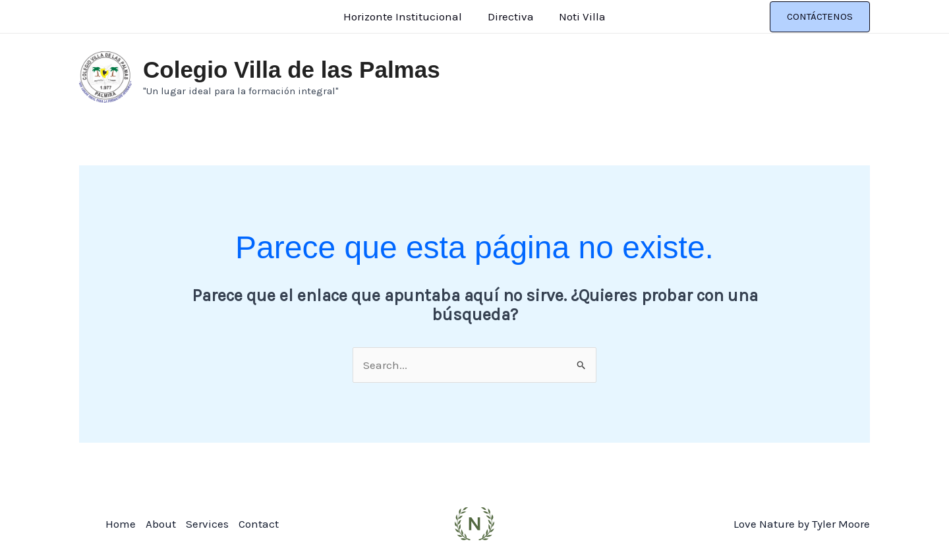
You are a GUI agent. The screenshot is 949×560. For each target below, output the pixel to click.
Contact (259, 524)
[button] (820, 17)
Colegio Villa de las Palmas (292, 70)
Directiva (511, 16)
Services (207, 524)
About (161, 524)
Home (121, 524)
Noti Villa (580, 16)
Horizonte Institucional (406, 16)
